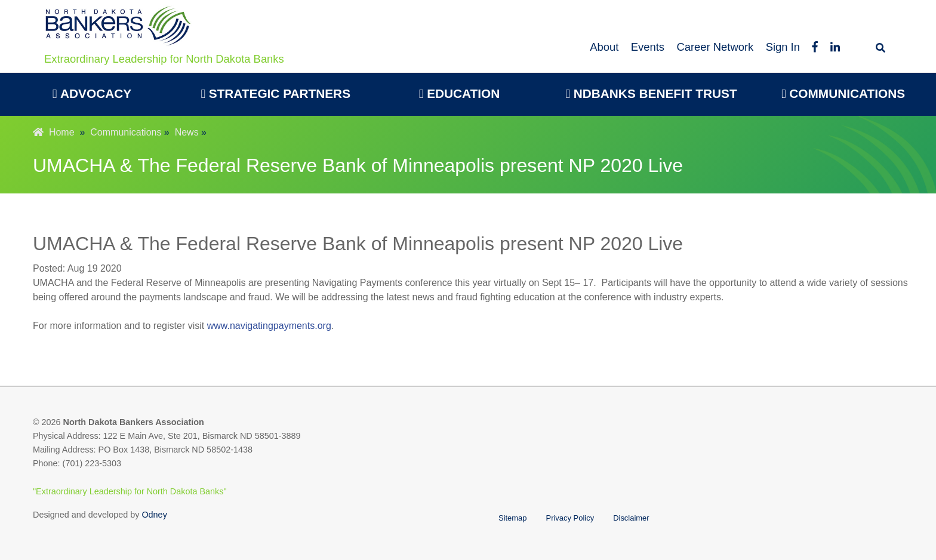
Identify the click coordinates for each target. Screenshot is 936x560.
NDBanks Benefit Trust (651, 93)
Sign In (783, 47)
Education (459, 93)
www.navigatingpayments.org (269, 326)
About (604, 47)
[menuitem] (92, 94)
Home (54, 132)
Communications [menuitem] (126, 132)
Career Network (715, 47)
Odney (154, 515)
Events (648, 47)
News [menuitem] (187, 132)
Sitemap (513, 518)
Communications (843, 93)
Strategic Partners (275, 93)
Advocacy (92, 93)
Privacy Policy (570, 518)
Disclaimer (631, 518)
